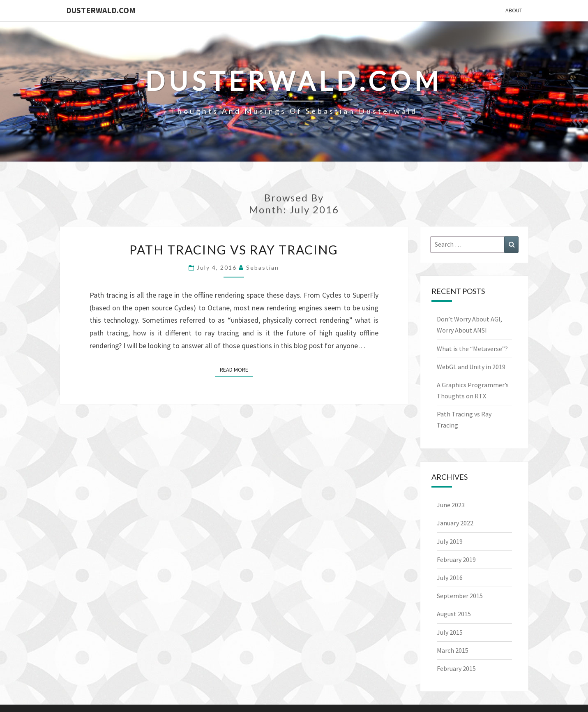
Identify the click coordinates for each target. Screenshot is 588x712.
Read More (236, 369)
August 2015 (454, 614)
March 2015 (453, 650)
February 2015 (456, 668)
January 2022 (455, 523)
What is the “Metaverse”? (472, 349)
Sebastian (263, 267)
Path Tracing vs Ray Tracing (234, 250)
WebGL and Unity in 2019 (471, 367)
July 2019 (450, 541)
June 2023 (451, 505)
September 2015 (460, 596)
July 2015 (450, 632)
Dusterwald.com (101, 10)
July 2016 (450, 578)
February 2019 (456, 559)
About (514, 10)
